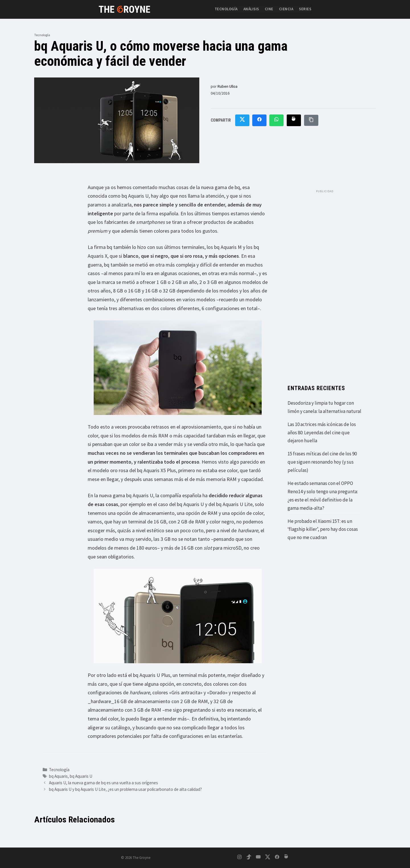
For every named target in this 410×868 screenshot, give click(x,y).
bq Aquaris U (81, 776)
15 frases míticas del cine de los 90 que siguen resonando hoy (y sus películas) (322, 462)
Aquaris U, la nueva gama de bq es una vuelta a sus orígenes (103, 783)
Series (305, 9)
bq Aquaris (58, 776)
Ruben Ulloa (227, 86)
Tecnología (226, 9)
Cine (269, 9)
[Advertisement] (325, 281)
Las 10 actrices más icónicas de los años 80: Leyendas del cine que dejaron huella (322, 433)
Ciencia (286, 9)
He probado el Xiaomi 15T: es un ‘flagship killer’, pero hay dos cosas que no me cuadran (323, 529)
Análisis (251, 9)
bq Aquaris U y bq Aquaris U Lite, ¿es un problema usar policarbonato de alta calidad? (125, 789)
